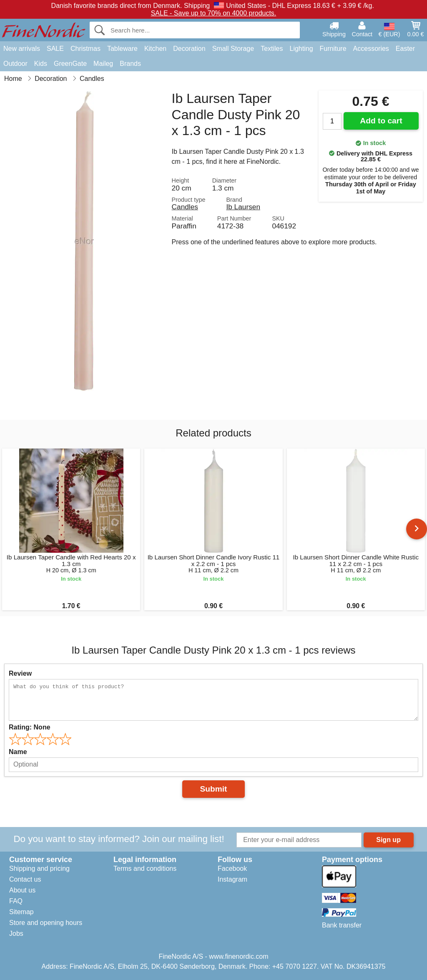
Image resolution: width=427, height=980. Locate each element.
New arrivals (22, 49)
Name (18, 752)
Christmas (85, 49)
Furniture (333, 49)
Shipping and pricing (39, 868)
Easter (405, 49)
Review (20, 673)
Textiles (272, 49)
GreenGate (70, 64)
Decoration (189, 49)
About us (22, 890)
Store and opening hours (46, 923)
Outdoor (15, 64)
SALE (55, 49)
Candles (185, 207)
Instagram (232, 879)
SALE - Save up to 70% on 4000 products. (214, 13)
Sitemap (21, 912)
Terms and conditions (145, 868)
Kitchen (155, 49)
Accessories (371, 49)
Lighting (301, 49)
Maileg (103, 64)
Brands (130, 64)
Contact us (25, 879)
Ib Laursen (243, 207)
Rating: (30, 727)
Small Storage (233, 49)
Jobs (16, 934)
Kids (41, 64)
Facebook (232, 868)
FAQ (16, 901)
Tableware (122, 49)
